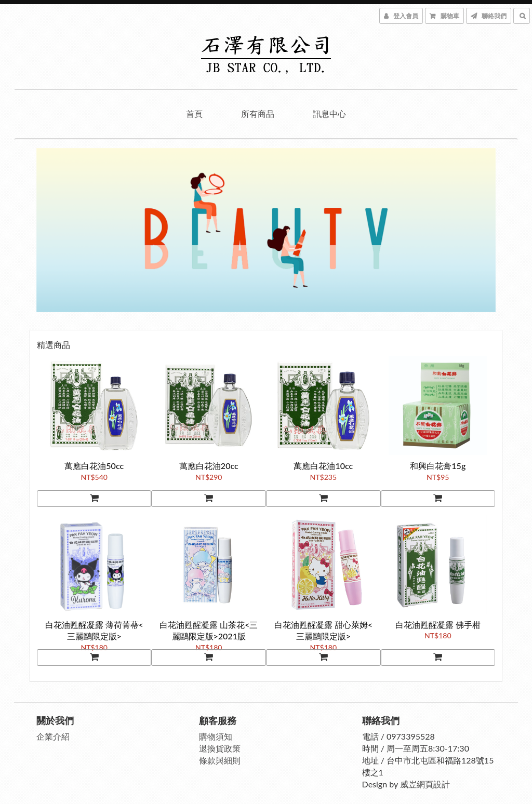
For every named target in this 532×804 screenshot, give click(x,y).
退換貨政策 (221, 747)
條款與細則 (221, 759)
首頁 (194, 113)
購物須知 (217, 735)
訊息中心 (329, 113)
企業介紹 (54, 735)
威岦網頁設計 (426, 782)
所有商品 (258, 113)
